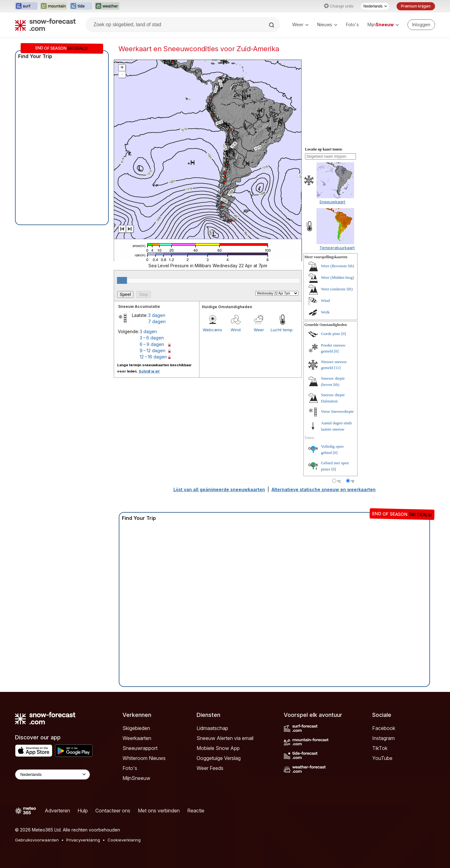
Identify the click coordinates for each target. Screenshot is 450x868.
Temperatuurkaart (337, 248)
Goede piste (331, 334)
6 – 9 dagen (152, 344)
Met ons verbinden (159, 811)
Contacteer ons (113, 811)
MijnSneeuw (136, 778)
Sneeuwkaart (332, 202)
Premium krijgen (416, 6)
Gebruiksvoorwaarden (37, 840)
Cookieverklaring (124, 840)
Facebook (384, 728)
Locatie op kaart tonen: (324, 149)
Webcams (212, 330)
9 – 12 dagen (152, 350)
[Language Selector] (52, 774)
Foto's (352, 25)
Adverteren (57, 811)
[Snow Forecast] (45, 25)
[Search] (272, 25)
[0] (344, 334)
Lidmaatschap (212, 728)
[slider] (122, 280)
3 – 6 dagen (152, 338)
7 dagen (157, 321)
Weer (300, 25)
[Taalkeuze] (375, 6)
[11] (337, 368)
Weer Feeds (210, 768)
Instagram (383, 738)
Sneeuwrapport (140, 748)
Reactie (196, 811)
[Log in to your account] (421, 25)
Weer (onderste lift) (337, 289)
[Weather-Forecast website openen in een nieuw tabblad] (107, 6)
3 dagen (157, 315)
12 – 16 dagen (153, 357)
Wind (236, 330)
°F (353, 481)
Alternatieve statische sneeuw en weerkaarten (324, 489)
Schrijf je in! (149, 371)
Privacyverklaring (83, 840)
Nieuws (327, 25)
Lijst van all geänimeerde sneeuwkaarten (219, 489)
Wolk (325, 312)
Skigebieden (136, 728)
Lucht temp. (282, 330)
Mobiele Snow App (218, 748)
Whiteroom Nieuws (144, 758)
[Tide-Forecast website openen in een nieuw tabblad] (81, 6)
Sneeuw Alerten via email (225, 738)
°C (339, 481)
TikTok (380, 748)
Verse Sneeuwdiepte (337, 411)
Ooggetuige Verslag (219, 758)
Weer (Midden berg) (337, 277)
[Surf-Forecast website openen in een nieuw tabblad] (26, 6)
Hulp (83, 811)
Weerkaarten (137, 738)
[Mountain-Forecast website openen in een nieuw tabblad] (54, 6)
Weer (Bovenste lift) (337, 266)
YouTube (382, 758)
